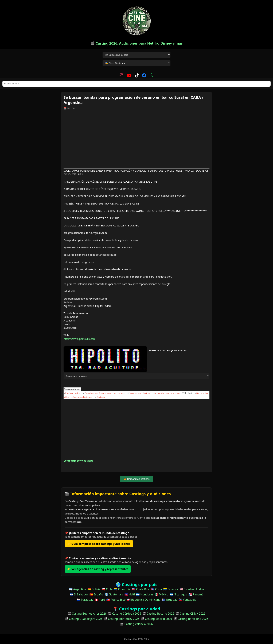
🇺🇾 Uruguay (169, 600)
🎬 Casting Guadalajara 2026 (84, 619)
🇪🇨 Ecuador (171, 589)
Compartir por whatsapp (78, 461)
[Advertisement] (136, 140)
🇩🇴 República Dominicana (144, 600)
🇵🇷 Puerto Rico (116, 600)
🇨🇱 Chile (107, 589)
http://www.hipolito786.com (80, 339)
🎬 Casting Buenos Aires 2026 (87, 614)
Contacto (101, 397)
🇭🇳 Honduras (145, 594)
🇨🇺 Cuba (156, 589)
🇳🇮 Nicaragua (178, 594)
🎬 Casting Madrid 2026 (156, 619)
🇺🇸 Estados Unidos (192, 589)
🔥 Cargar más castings (136, 479)
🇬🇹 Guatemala (114, 594)
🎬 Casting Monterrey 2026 (122, 619)
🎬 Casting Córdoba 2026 (124, 614)
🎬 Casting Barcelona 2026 (191, 619)
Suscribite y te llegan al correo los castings (105, 393)
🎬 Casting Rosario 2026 (158, 614)
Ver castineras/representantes (168, 393)
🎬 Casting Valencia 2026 (136, 624)
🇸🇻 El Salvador (79, 594)
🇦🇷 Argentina (78, 589)
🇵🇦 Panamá (196, 594)
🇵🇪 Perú (100, 600)
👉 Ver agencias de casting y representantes (98, 569)
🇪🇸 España (96, 594)
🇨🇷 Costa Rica (141, 589)
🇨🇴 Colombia (122, 589)
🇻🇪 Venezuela (187, 600)
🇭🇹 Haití (130, 594)
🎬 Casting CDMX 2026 (190, 614)
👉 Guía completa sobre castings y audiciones (99, 544)
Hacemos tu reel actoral (139, 393)
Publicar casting (73, 393)
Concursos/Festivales (82, 397)
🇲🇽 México (161, 594)
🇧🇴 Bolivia (94, 589)
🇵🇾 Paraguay (85, 600)
